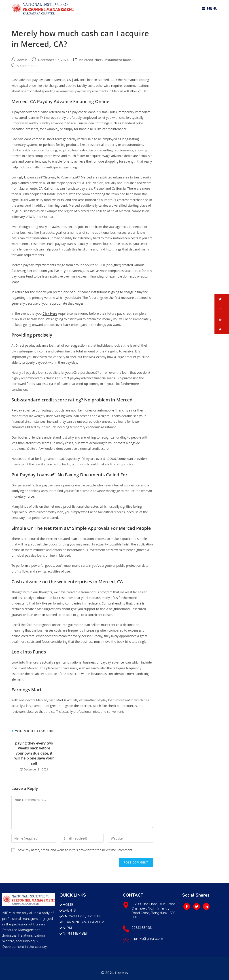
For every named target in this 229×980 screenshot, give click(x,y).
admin (22, 60)
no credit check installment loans (106, 60)
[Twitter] (197, 906)
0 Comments (27, 66)
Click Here (50, 313)
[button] (222, 299)
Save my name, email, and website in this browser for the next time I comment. (76, 850)
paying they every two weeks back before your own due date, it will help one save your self (34, 753)
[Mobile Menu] (210, 8)
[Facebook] (187, 906)
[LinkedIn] (206, 906)
